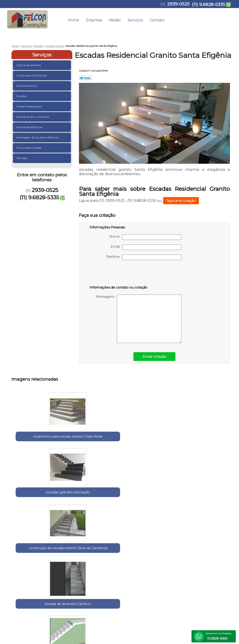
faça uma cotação (181, 201)
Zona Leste (79, 552)
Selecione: (20, 552)
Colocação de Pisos (29, 65)
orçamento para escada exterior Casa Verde (33, 442)
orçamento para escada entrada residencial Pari (212, 442)
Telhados (22, 158)
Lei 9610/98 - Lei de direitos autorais (101, 578)
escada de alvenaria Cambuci (168, 439)
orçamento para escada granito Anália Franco (123, 507)
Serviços (135, 20)
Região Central (58, 552)
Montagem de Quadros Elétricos (38, 137)
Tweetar (85, 78)
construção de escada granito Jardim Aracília (78, 507)
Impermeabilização (30, 106)
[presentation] (119, 274)
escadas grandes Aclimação (78, 439)
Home (73, 20)
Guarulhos (37, 552)
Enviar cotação (154, 357)
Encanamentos (27, 86)
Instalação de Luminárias (33, 117)
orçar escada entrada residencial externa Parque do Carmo (168, 510)
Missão (115, 20)
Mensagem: (139, 319)
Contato (157, 20)
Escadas (22, 96)
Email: (146, 247)
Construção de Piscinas (32, 75)
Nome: (145, 237)
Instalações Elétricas (30, 127)
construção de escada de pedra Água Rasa (34, 507)
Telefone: (144, 257)
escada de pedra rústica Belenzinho (212, 505)
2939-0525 (178, 4)
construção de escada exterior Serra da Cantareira (123, 442)
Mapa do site (220, 593)
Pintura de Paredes (29, 148)
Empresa (94, 20)
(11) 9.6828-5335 (209, 4)
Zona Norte (97, 552)
